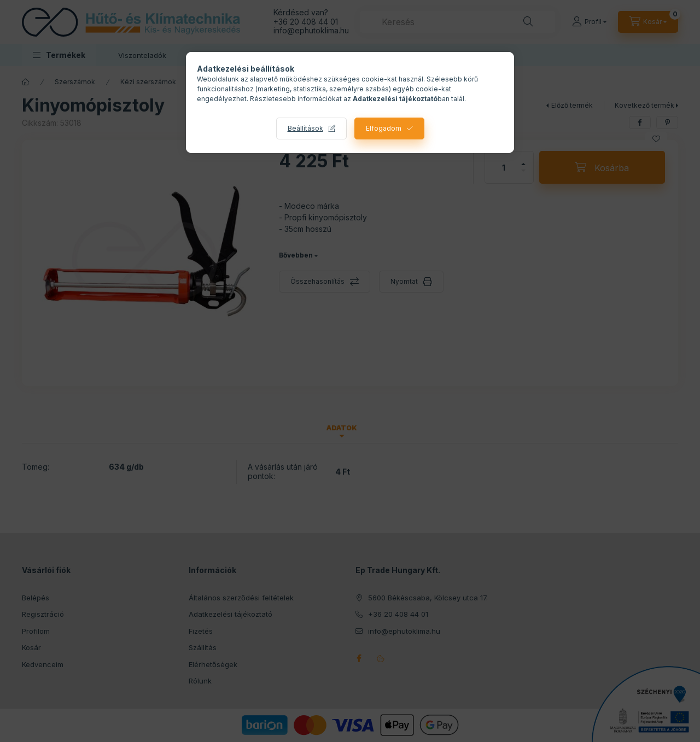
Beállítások (305, 128)
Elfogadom (384, 128)
